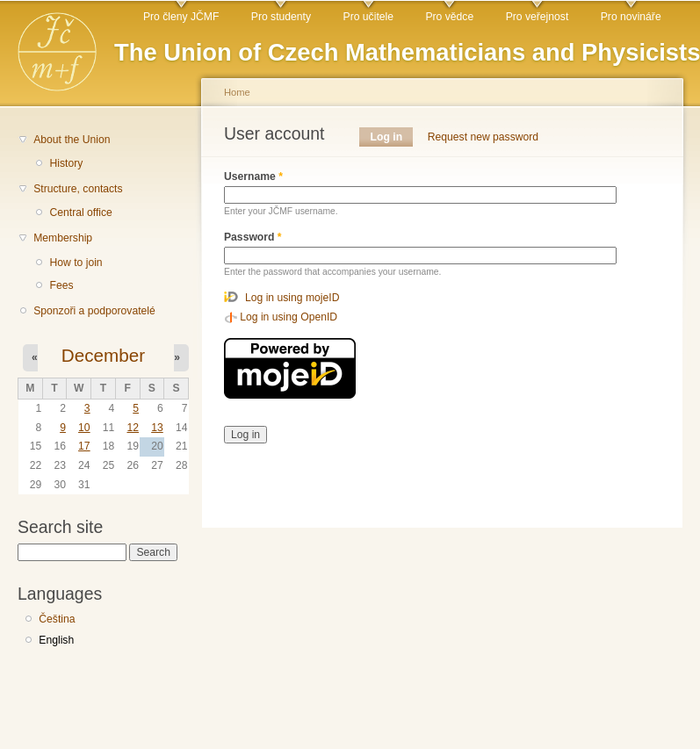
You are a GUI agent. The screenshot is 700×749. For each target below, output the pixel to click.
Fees (61, 285)
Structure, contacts (78, 189)
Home (237, 92)
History (66, 163)
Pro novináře (631, 17)
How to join (76, 263)
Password (253, 237)
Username (253, 176)
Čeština (57, 619)
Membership (63, 238)
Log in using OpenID (289, 317)
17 (84, 446)
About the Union (72, 140)
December (103, 355)
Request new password (483, 137)
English (56, 640)
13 (157, 428)
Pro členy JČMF (181, 17)
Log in (392, 137)
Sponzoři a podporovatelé (94, 311)
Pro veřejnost (538, 17)
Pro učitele (368, 17)
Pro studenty (281, 17)
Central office (80, 212)
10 (84, 428)
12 (133, 428)
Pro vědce (449, 17)
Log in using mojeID (292, 298)
